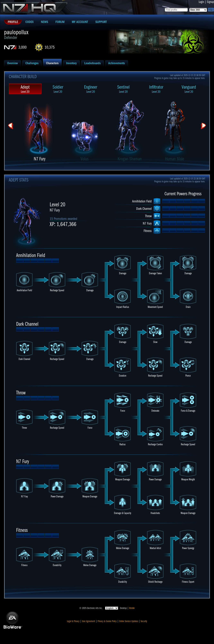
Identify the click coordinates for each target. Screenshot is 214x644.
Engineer (91, 89)
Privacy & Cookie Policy (107, 621)
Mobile (132, 608)
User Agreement (88, 621)
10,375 (50, 47)
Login (201, 2)
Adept (25, 89)
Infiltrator (156, 89)
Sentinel (123, 89)
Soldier (58, 89)
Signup (210, 2)
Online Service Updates (129, 621)
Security (144, 621)
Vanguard (189, 89)
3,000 (23, 47)
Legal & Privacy (73, 621)
